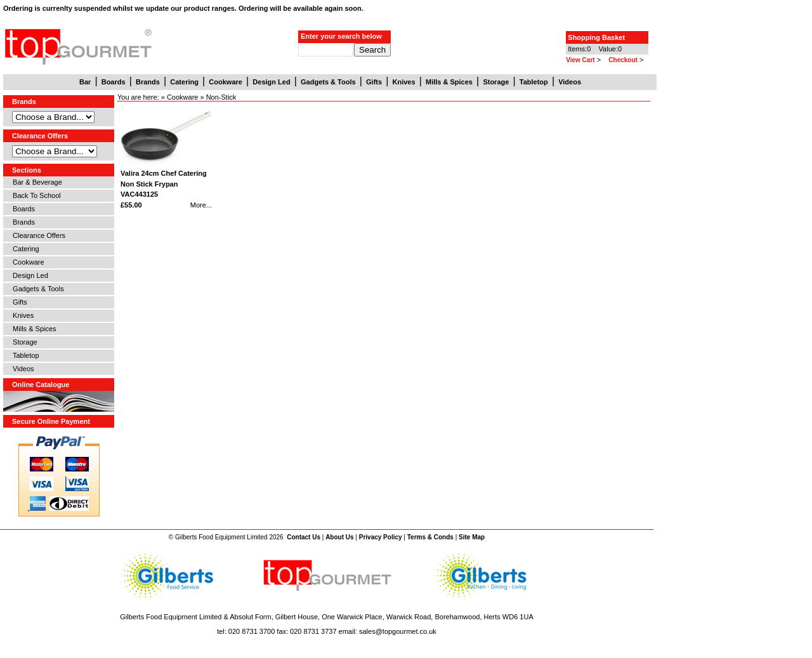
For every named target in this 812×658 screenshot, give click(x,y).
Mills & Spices (33, 329)
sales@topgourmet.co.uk (398, 631)
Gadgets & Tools (36, 289)
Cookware (27, 262)
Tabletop (24, 355)
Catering (24, 249)
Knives (21, 315)
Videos (22, 369)
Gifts (18, 302)
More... (201, 205)
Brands (22, 222)
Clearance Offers (37, 235)
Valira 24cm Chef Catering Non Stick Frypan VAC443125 (164, 184)
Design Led (29, 275)
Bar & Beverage (36, 182)
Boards (22, 209)
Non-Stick (221, 97)
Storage (23, 342)
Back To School (35, 195)
